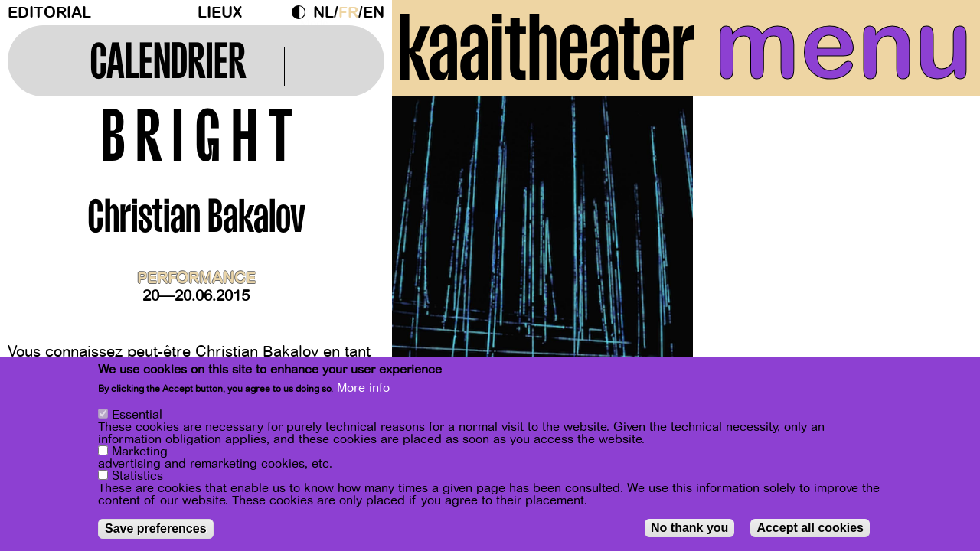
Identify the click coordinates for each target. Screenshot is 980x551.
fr (348, 13)
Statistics (137, 478)
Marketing (140, 453)
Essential (137, 416)
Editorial (49, 13)
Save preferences (156, 530)
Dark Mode (302, 12)
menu (843, 46)
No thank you (689, 529)
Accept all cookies (810, 529)
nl (323, 13)
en (374, 13)
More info (363, 390)
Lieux (220, 13)
